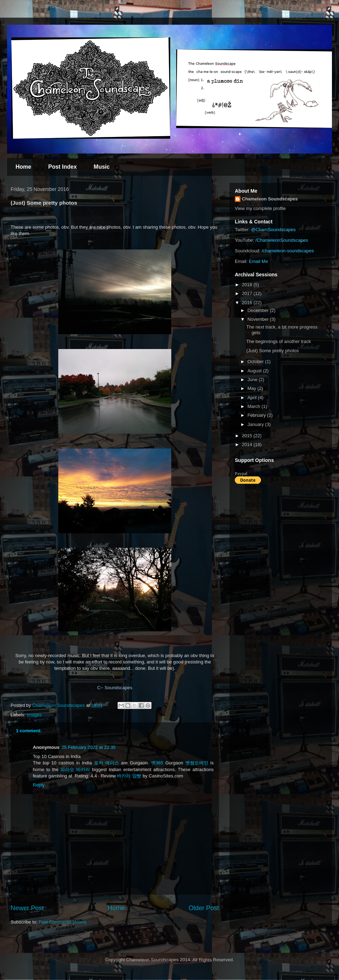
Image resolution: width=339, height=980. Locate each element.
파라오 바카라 (75, 769)
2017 (248, 293)
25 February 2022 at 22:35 (88, 747)
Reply (39, 785)
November (259, 319)
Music (102, 167)
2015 (248, 436)
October (256, 362)
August (255, 371)
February (257, 415)
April (253, 398)
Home (23, 167)
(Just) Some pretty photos (272, 351)
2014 (248, 444)
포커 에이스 (106, 763)
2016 (248, 303)
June (253, 380)
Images (34, 715)
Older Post (204, 908)
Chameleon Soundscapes (270, 199)
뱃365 (157, 763)
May (252, 388)
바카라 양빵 (129, 776)
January (256, 424)
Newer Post (27, 908)
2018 (248, 285)
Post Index (62, 167)
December (259, 310)
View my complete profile (260, 208)
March (255, 406)
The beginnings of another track (278, 341)
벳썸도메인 (197, 763)
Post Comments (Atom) (63, 922)
